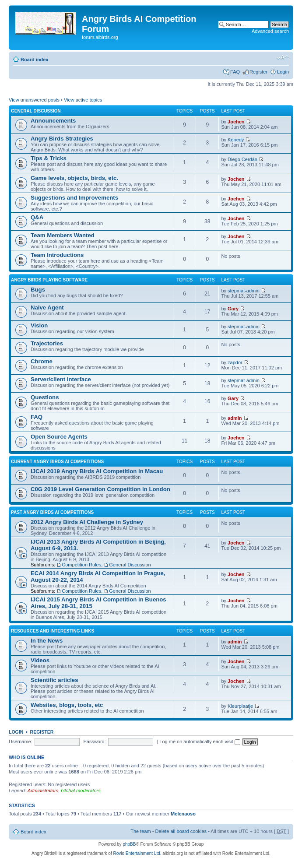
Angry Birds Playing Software (49, 280)
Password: (94, 741)
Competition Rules (81, 565)
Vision (39, 325)
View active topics (83, 100)
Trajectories (47, 343)
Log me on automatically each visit (200, 741)
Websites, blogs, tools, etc (67, 705)
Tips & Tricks (49, 158)
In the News (47, 641)
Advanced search (270, 31)
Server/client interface (61, 379)
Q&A (37, 217)
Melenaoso (183, 814)
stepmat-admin (244, 291)
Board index (35, 60)
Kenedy (236, 140)
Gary (233, 309)
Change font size (283, 58)
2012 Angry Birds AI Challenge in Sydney (87, 522)
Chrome (42, 361)
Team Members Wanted (63, 235)
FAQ (235, 72)
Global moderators (81, 791)
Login (283, 72)
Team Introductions (57, 255)
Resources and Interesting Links (53, 631)
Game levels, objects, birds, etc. (74, 178)
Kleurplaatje (240, 706)
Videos (40, 660)
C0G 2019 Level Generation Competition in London (100, 489)
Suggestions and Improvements (74, 198)
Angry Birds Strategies (62, 139)
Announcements (53, 121)
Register (258, 72)
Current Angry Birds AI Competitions (57, 462)
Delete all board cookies (181, 831)
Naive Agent (47, 307)
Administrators (43, 791)
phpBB (129, 844)
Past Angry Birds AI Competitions (52, 512)
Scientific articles (54, 680)
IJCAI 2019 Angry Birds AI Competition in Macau (97, 471)
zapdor (235, 362)
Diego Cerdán (242, 159)
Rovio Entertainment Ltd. (137, 853)
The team (140, 831)
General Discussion (36, 111)
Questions (45, 397)
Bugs (38, 290)
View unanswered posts (34, 100)
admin (235, 418)
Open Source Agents (59, 437)
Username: (21, 741)
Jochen (236, 122)
